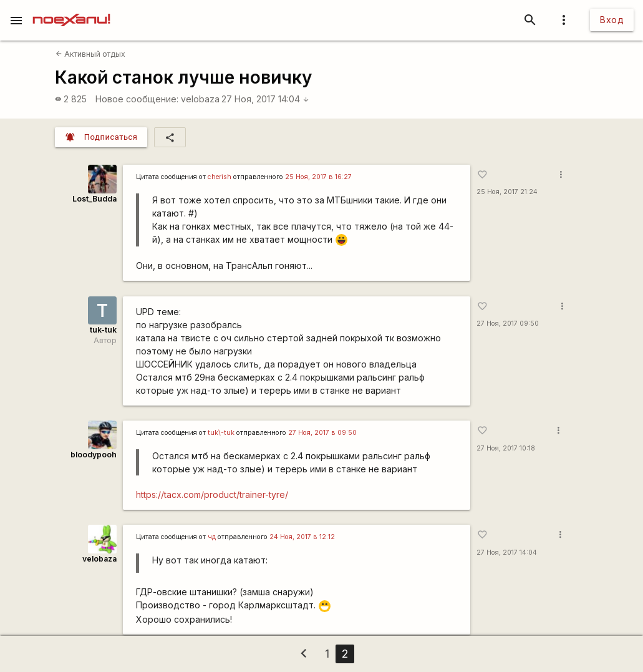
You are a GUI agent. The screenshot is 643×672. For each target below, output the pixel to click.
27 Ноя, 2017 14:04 (265, 99)
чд (212, 537)
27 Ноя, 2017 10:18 (506, 448)
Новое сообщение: (137, 99)
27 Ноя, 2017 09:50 (508, 324)
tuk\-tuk (221, 433)
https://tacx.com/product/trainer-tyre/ (212, 494)
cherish (220, 177)
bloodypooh (94, 455)
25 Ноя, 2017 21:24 (507, 192)
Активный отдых (90, 54)
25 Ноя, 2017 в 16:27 (318, 177)
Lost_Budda (94, 199)
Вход (612, 20)
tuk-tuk (103, 330)
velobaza (200, 99)
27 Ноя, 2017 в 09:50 (322, 433)
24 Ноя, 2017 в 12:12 (302, 537)
